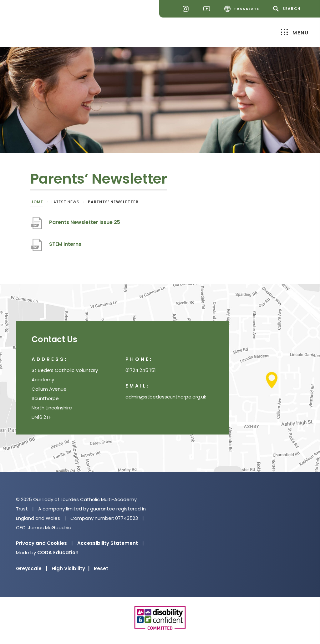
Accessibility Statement (108, 543)
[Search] (288, 9)
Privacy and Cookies (41, 543)
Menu (295, 32)
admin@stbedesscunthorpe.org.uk (166, 397)
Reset (101, 568)
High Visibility (71, 568)
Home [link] (37, 202)
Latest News (66, 202)
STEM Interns (65, 244)
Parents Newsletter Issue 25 (85, 222)
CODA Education (58, 553)
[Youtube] (208, 9)
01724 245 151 (141, 370)
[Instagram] (187, 9)
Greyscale (32, 568)
